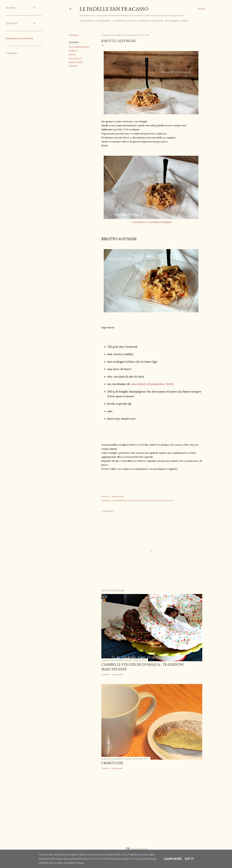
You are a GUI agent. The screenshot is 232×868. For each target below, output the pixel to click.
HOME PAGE (86, 21)
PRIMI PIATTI (76, 62)
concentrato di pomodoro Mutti (152, 384)
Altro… (185, 21)
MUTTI (72, 55)
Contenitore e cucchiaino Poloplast (152, 222)
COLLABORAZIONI (79, 47)
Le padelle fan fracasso (114, 9)
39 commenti (117, 674)
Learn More (173, 859)
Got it (189, 859)
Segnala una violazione (20, 38)
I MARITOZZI (112, 763)
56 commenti (117, 768)
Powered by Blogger (137, 849)
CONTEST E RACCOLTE (151, 21)
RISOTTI (73, 66)
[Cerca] (201, 9)
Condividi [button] (73, 35)
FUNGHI (73, 51)
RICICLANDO (172, 21)
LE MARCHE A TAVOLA (124, 21)
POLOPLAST (76, 59)
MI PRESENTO (103, 21)
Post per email (118, 496)
